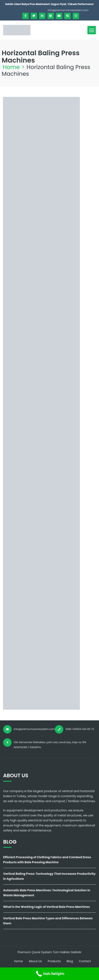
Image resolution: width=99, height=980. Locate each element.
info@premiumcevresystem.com (68, 10)
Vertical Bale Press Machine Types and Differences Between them (48, 921)
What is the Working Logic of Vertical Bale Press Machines (46, 907)
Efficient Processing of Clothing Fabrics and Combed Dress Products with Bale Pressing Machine (47, 860)
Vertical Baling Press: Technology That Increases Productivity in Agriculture (49, 876)
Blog (70, 961)
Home (11, 67)
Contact (85, 961)
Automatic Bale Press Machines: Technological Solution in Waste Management (47, 893)
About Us (35, 961)
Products (54, 961)
